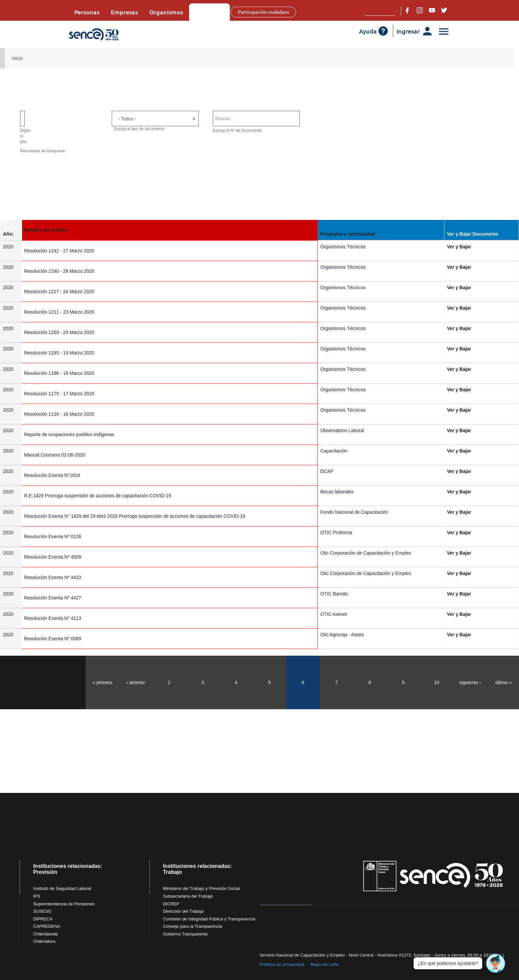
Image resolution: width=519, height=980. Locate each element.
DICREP (171, 904)
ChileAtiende (46, 934)
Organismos (166, 12)
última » (503, 682)
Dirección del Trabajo (183, 911)
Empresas (124, 12)
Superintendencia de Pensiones (64, 904)
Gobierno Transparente (185, 934)
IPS (37, 896)
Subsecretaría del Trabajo (188, 896)
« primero (103, 682)
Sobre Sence (212, 12)
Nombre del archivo (50, 230)
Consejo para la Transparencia (193, 926)
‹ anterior (136, 682)
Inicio (17, 58)
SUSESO (42, 911)
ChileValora (44, 941)
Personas (87, 12)
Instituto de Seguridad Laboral (62, 888)
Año (10, 234)
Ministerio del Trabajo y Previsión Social (201, 888)
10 (437, 682)
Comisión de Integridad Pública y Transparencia (209, 919)
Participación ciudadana (269, 12)
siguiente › (470, 682)
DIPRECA (43, 919)
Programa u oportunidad (349, 234)
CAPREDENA (47, 926)
